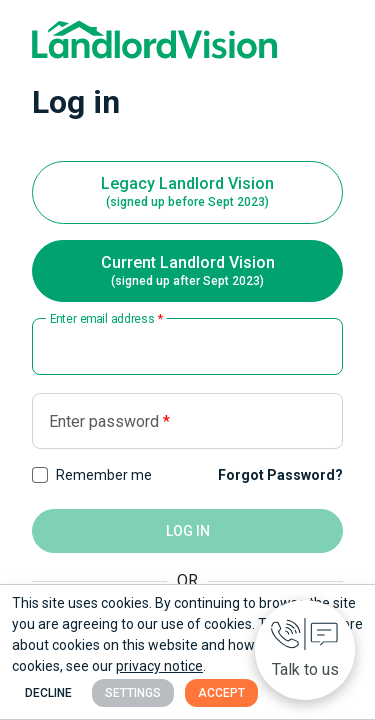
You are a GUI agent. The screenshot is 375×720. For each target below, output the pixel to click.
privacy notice (159, 666)
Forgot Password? (280, 475)
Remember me (104, 475)
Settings (133, 693)
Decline (48, 693)
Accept (221, 693)
